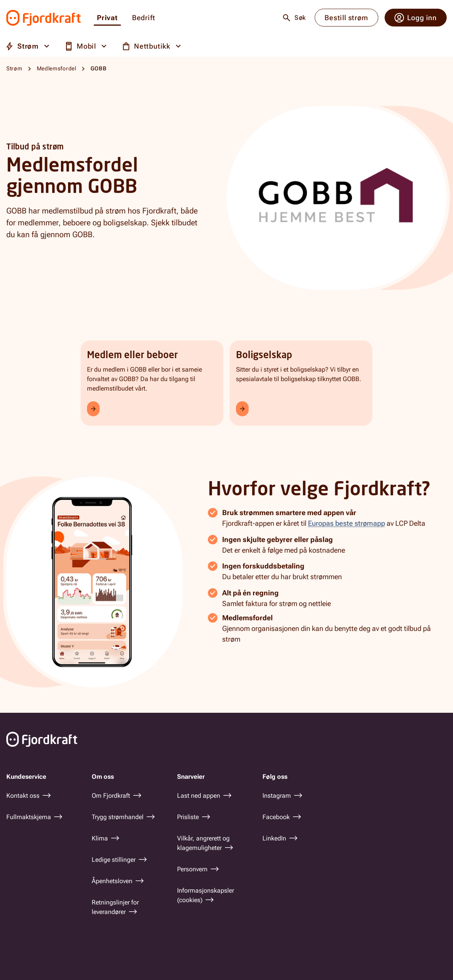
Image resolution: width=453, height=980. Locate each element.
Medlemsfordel (57, 68)
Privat (107, 18)
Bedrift (144, 18)
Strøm (14, 68)
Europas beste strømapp (346, 523)
